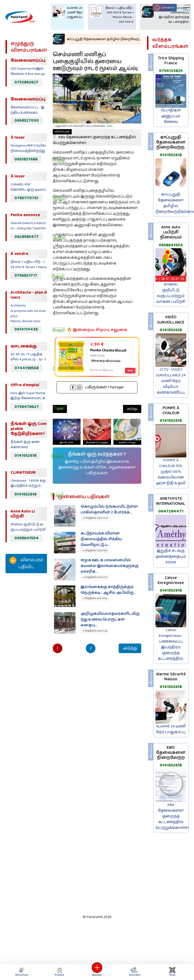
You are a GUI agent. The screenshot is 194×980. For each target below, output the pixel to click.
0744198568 (26, 368)
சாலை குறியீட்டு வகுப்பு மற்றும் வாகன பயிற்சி (171, 293)
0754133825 (171, 71)
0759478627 (27, 407)
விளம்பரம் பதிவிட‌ (26, 564)
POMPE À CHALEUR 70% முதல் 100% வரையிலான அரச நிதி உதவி (171, 472)
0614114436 (26, 329)
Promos (59, 972)
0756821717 (26, 275)
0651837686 (26, 159)
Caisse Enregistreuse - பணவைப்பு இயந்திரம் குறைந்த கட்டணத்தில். (171, 644)
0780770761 (26, 198)
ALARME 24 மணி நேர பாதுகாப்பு (171, 729)
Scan (172, 972)
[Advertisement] (25, 656)
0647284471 (171, 511)
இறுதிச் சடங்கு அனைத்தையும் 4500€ (171, 557)
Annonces (22, 972)
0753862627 (26, 82)
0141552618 (25, 456)
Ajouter (97, 972)
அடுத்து (132, 409)
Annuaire (134, 972)
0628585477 (26, 237)
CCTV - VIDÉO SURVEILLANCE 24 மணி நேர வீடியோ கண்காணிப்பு (171, 381)
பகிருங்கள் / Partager (97, 387)
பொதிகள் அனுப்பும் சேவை (171, 116)
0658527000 (27, 121)
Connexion (165, 8)
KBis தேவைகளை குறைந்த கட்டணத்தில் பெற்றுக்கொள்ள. (94, 138)
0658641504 (26, 538)
